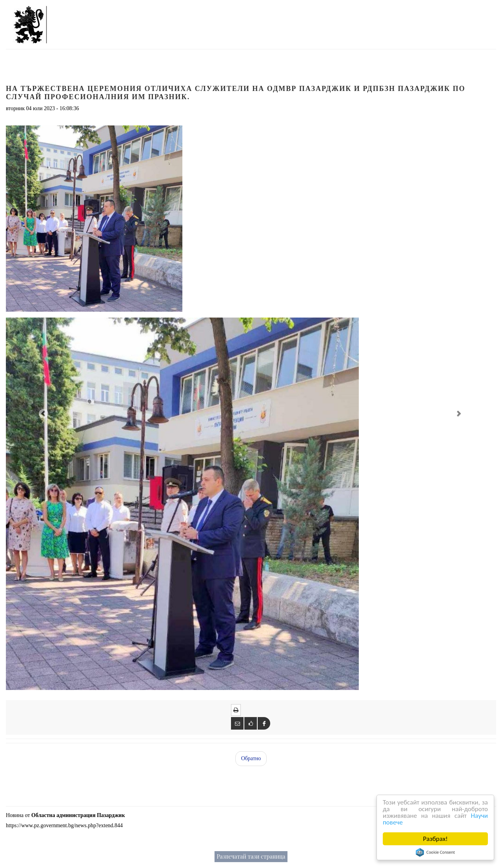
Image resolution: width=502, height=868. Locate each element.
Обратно (251, 758)
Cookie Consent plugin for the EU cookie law (435, 852)
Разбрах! (436, 839)
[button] (43, 413)
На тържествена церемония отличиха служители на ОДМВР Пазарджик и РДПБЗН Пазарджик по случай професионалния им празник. (236, 93)
